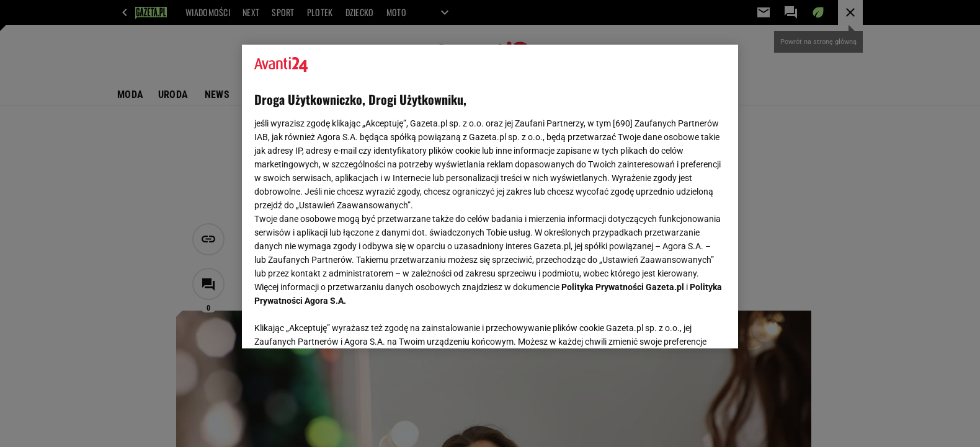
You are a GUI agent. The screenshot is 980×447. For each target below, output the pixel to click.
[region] (490, 197)
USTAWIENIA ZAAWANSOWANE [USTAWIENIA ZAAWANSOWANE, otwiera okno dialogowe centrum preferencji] (335, 324)
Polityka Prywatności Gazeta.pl (623, 287)
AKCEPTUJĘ (684, 324)
